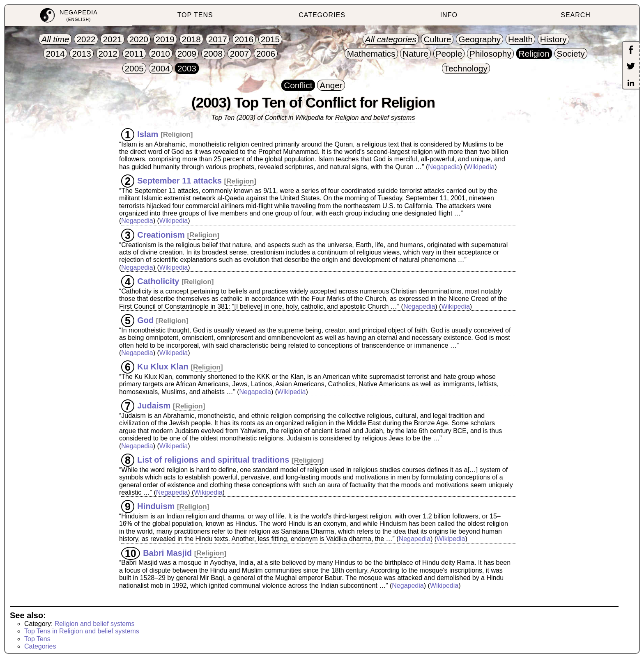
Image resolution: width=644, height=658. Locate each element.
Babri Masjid (167, 553)
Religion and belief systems (375, 118)
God (145, 320)
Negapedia (444, 167)
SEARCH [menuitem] (576, 15)
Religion (177, 134)
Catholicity (158, 281)
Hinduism (156, 506)
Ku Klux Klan (163, 367)
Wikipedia (480, 167)
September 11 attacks (179, 181)
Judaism (154, 406)
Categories (40, 646)
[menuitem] (68, 15)
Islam (148, 134)
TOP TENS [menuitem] (195, 15)
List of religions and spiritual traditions (213, 460)
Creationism (161, 234)
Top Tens (37, 639)
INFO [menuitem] (449, 15)
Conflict (275, 118)
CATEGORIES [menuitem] (322, 15)
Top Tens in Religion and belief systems (82, 631)
